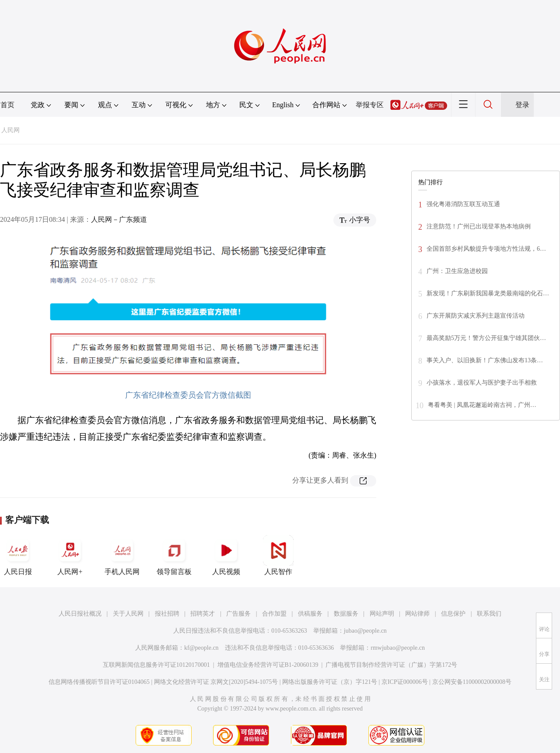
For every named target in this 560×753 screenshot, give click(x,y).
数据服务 (346, 614)
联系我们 (489, 614)
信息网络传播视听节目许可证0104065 (99, 682)
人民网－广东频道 (119, 219)
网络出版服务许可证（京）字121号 (330, 682)
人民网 (10, 130)
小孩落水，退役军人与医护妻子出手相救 (482, 383)
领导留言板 (174, 555)
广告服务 (238, 614)
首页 (7, 105)
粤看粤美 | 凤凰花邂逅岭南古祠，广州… (482, 405)
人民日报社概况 (80, 614)
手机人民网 (122, 555)
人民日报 (18, 555)
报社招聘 (167, 614)
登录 (522, 105)
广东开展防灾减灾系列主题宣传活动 (476, 316)
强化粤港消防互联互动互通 (463, 204)
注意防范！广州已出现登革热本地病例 (479, 226)
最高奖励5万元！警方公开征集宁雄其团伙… (486, 338)
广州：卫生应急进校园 (457, 271)
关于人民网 (128, 614)
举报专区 (370, 105)
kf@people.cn (201, 648)
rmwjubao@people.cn (398, 648)
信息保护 (453, 614)
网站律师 (417, 614)
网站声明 (382, 614)
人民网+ (70, 555)
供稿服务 (310, 614)
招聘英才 (203, 614)
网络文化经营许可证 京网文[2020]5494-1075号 (216, 682)
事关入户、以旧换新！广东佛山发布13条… (485, 360)
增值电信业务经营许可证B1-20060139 (268, 665)
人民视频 (226, 555)
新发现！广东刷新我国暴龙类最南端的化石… (488, 293)
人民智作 (278, 555)
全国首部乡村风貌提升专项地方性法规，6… (486, 249)
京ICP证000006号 (405, 682)
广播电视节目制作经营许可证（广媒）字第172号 (391, 665)
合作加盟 (274, 614)
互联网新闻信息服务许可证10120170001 (156, 665)
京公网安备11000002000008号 (472, 682)
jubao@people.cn (365, 631)
